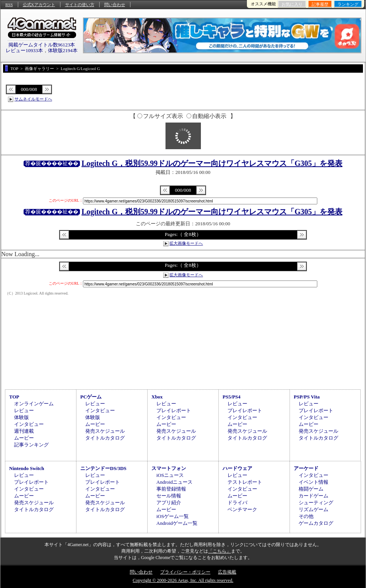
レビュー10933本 (24, 50)
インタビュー (29, 424)
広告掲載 (227, 572)
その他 (306, 516)
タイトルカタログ (105, 438)
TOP (14, 397)
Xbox (157, 397)
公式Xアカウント (39, 5)
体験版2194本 (63, 50)
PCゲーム (91, 397)
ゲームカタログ (316, 523)
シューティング (316, 503)
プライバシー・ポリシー (185, 572)
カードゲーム (313, 496)
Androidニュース (174, 482)
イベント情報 (313, 482)
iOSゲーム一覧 (173, 516)
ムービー (24, 438)
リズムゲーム (313, 509)
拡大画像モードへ (186, 243)
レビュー (24, 410)
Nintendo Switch (27, 468)
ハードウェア (237, 468)
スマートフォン (169, 468)
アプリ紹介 (169, 503)
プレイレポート (174, 410)
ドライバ (237, 503)
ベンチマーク (242, 509)
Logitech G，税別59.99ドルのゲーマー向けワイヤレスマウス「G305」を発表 (212, 163)
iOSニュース (170, 475)
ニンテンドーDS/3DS (103, 468)
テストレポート (245, 482)
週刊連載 (24, 431)
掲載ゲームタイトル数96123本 (42, 45)
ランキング (348, 4)
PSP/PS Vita (307, 397)
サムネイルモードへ (33, 99)
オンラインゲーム (34, 404)
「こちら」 (220, 551)
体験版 (21, 417)
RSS (9, 5)
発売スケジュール (105, 431)
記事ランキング (31, 445)
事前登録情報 (171, 489)
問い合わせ (115, 5)
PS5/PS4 (232, 397)
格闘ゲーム (311, 489)
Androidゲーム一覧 (177, 523)
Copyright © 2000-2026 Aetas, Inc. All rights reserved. (183, 580)
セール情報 (169, 496)
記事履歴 (320, 4)
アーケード (306, 468)
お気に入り (292, 4)
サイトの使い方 (80, 5)
